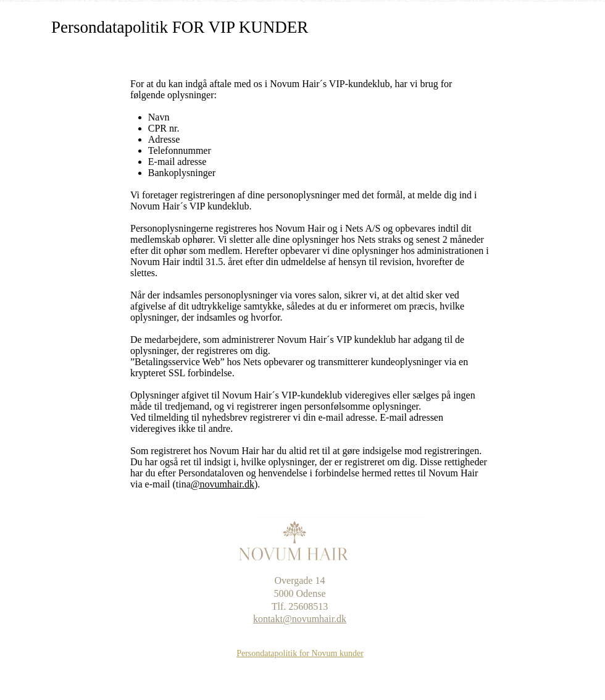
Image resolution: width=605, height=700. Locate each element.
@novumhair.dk (223, 484)
